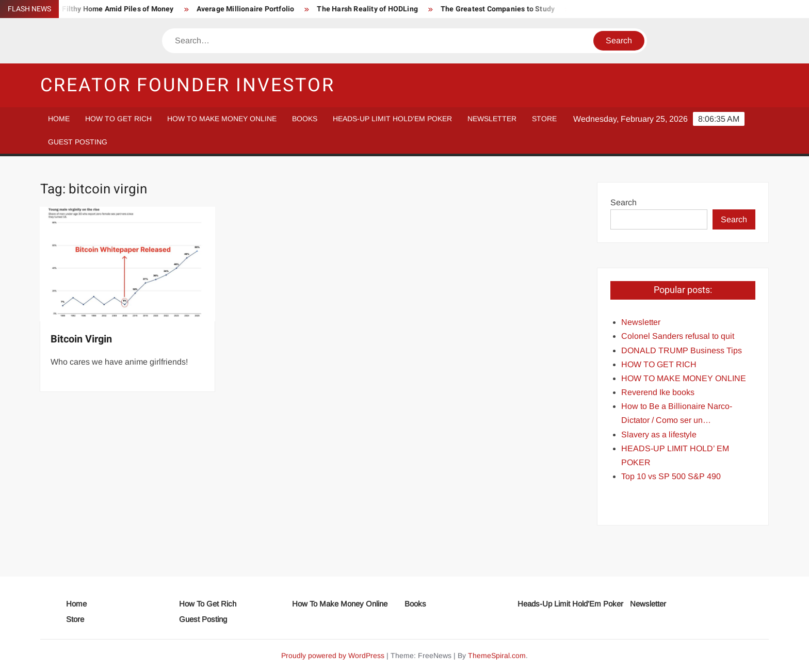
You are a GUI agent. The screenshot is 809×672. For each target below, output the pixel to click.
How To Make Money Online (222, 119)
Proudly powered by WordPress (333, 655)
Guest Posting (78, 142)
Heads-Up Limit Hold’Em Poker (392, 119)
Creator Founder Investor (187, 85)
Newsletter (492, 119)
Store (544, 119)
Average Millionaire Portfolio (252, 9)
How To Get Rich (118, 119)
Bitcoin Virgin (81, 339)
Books (305, 119)
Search (624, 202)
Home (59, 119)
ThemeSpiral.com (497, 655)
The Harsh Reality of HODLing (374, 9)
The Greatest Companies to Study (504, 9)
